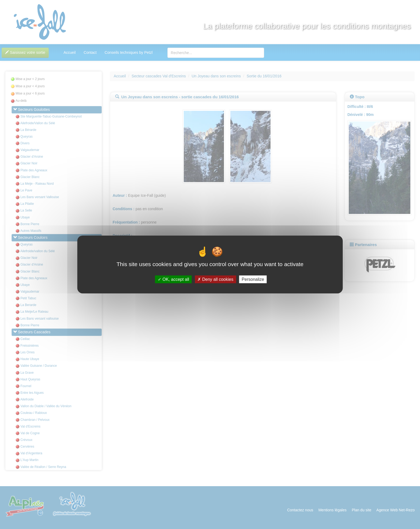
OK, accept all (173, 279)
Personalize (253, 279)
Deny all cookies (215, 279)
